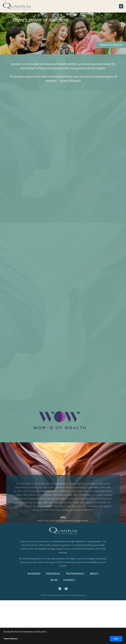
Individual (53, 574)
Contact (69, 580)
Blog (54, 580)
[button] (121, 6)
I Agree (116, 639)
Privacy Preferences (11, 639)
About (94, 574)
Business (34, 574)
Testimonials (75, 574)
